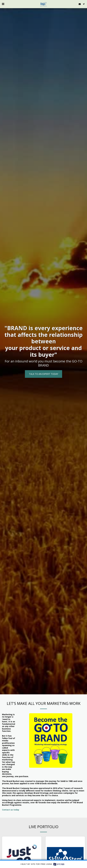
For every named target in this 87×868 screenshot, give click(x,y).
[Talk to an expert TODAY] (43, 374)
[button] (3, 4)
